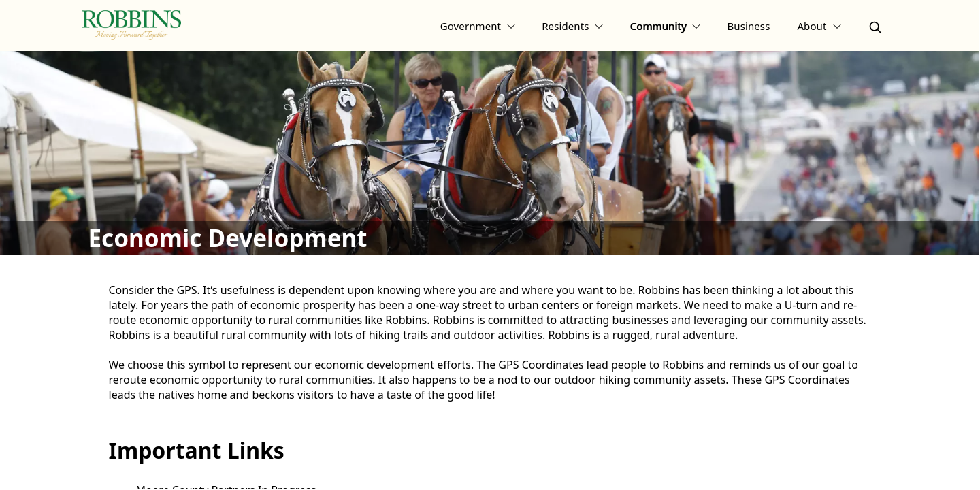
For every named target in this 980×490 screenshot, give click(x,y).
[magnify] (876, 28)
